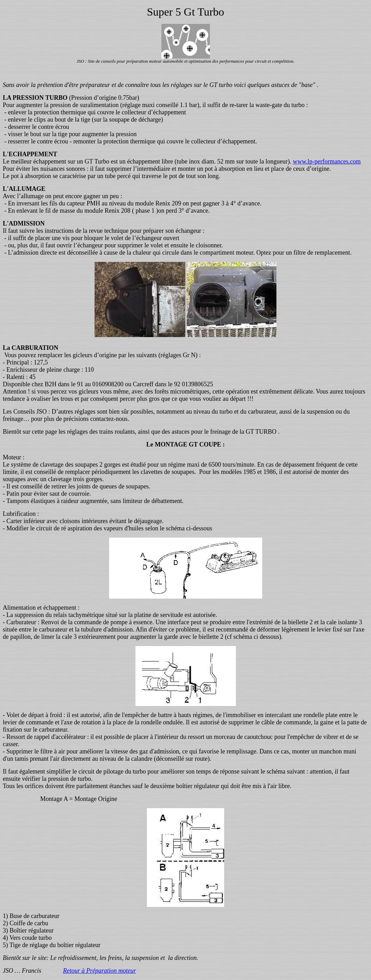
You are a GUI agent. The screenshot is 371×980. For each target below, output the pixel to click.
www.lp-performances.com (327, 161)
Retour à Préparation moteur (99, 971)
